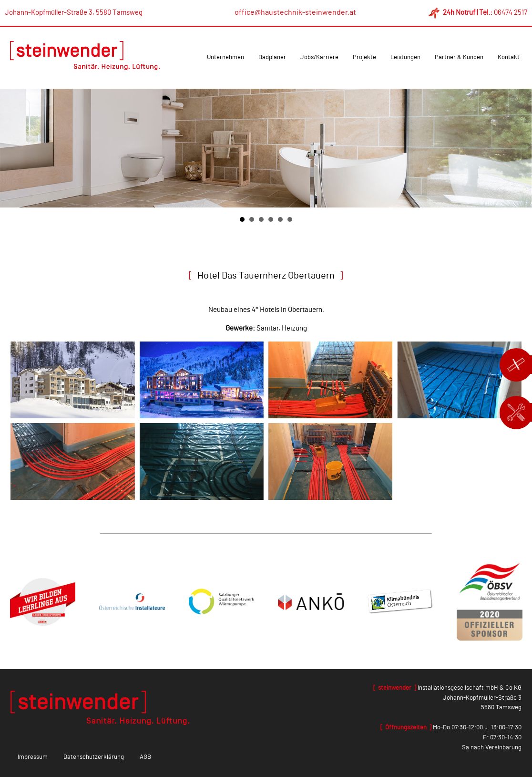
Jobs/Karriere (319, 57)
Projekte (364, 57)
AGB (145, 757)
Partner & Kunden (459, 57)
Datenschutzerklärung (94, 757)
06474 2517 (511, 13)
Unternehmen (225, 57)
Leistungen (405, 57)
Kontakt (509, 57)
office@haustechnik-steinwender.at (295, 12)
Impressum (33, 757)
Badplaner (272, 57)
